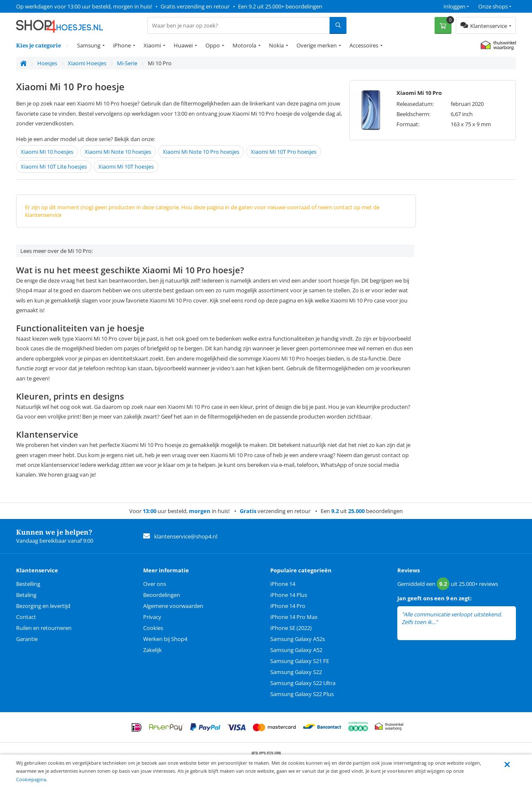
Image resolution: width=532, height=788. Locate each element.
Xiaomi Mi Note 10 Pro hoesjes (201, 152)
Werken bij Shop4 (165, 639)
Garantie (27, 639)
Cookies (153, 628)
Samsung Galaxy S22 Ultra (303, 683)
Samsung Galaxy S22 (296, 672)
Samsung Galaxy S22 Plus (302, 694)
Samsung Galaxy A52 (296, 650)
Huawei (183, 45)
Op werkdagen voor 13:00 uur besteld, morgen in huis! (84, 6)
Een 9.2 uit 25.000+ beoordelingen (280, 6)
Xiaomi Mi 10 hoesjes (47, 152)
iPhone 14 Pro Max (294, 617)
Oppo (213, 45)
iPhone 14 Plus (289, 595)
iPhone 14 (283, 584)
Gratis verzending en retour (195, 6)
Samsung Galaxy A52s (298, 639)
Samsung (89, 45)
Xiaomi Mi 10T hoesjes (126, 166)
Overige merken (317, 45)
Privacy (152, 617)
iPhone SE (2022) (291, 628)
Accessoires (364, 45)
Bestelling (28, 584)
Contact (26, 617)
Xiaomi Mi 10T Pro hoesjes (284, 152)
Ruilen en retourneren (44, 628)
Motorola (244, 45)
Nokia (276, 45)
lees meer (451, 622)
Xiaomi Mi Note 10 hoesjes (118, 152)
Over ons (155, 584)
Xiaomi (152, 45)
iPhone (122, 45)
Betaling (26, 595)
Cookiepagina (31, 779)
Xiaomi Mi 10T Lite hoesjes (54, 166)
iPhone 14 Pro (288, 606)
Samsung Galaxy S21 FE (300, 661)
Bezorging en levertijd (43, 606)
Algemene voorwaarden (173, 606)
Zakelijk (152, 650)
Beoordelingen (162, 595)
